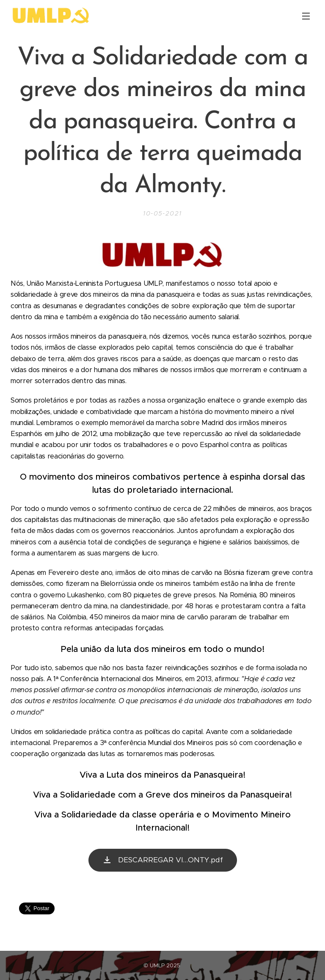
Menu (306, 16)
